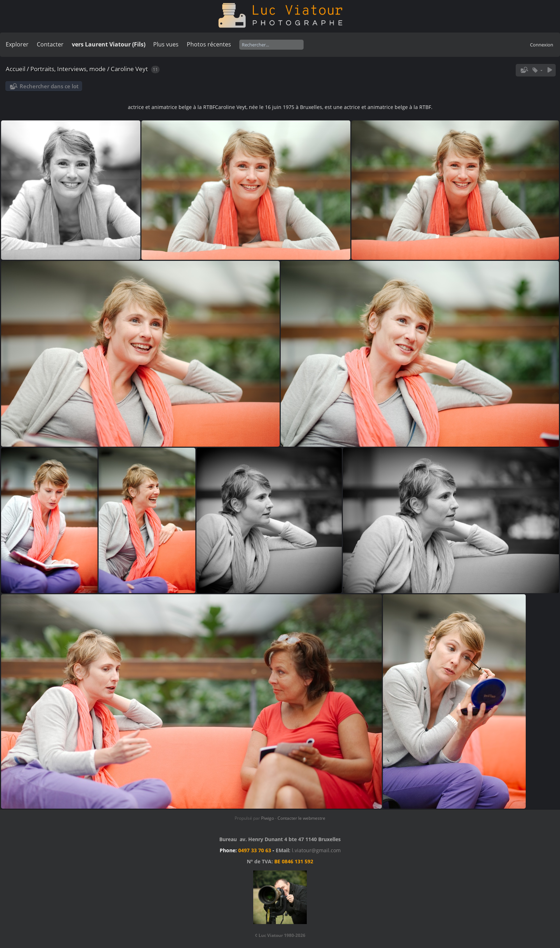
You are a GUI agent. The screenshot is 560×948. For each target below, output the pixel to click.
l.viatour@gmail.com (316, 850)
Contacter (50, 44)
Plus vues (166, 44)
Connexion (542, 45)
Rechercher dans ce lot (49, 86)
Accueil (16, 69)
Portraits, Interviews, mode (68, 69)
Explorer (17, 44)
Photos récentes (209, 44)
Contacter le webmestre (301, 818)
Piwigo (267, 818)
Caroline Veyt (130, 69)
